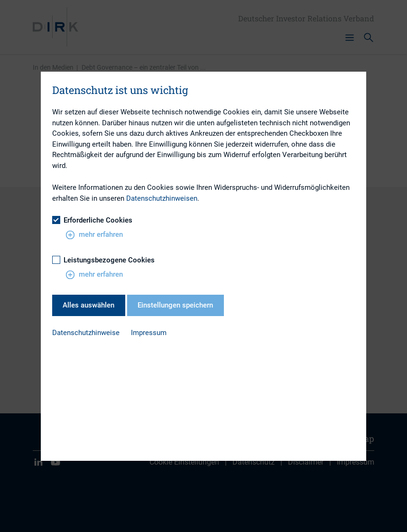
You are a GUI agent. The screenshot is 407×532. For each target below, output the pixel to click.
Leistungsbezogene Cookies (103, 260)
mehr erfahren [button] (94, 235)
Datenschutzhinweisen (162, 198)
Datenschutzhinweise (86, 333)
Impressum (149, 333)
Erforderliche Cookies (92, 220)
